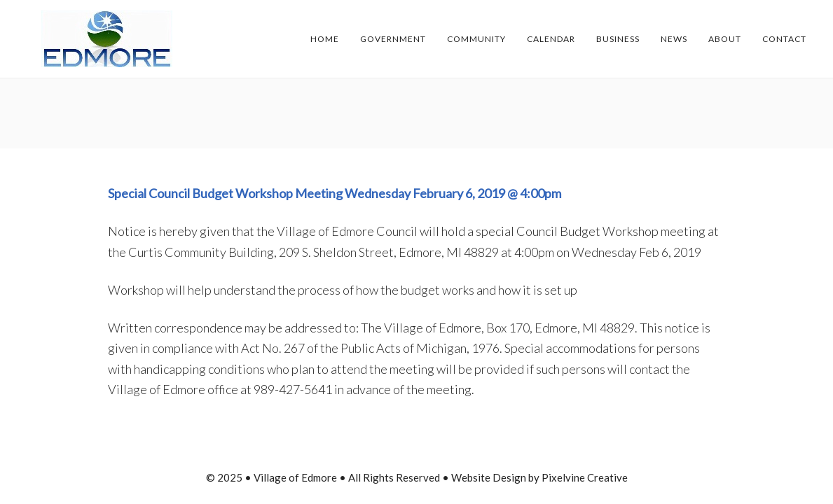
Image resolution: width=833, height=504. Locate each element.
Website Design (489, 477)
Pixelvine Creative (585, 477)
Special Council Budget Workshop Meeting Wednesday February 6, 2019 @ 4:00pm (335, 193)
